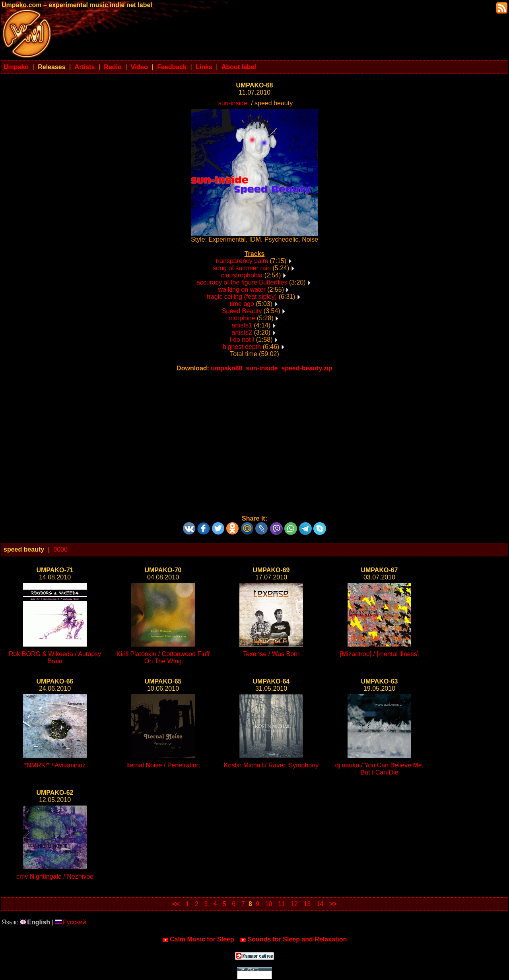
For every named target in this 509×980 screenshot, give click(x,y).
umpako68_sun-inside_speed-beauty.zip (272, 368)
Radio (113, 67)
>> (333, 904)
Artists (85, 67)
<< (176, 904)
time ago (242, 304)
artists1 (242, 325)
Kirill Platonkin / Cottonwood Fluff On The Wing (163, 658)
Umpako (16, 67)
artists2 (242, 332)
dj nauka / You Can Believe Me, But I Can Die (379, 769)
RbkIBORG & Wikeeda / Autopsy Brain (55, 658)
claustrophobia (242, 275)
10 (269, 904)
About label (239, 67)
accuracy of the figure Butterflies (242, 282)
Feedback (172, 67)
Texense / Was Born (271, 654)
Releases (51, 67)
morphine (242, 318)
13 (307, 904)
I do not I (242, 340)
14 (320, 904)
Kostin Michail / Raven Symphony (271, 765)
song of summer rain (242, 268)
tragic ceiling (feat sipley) (242, 297)
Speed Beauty (242, 311)
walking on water (242, 290)
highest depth (242, 347)
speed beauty (24, 549)
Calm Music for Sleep (198, 939)
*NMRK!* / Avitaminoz (55, 765)
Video (139, 67)
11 (282, 904)
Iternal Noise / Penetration (163, 765)
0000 (60, 549)
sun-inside (233, 103)
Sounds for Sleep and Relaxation (293, 939)
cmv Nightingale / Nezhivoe (55, 876)
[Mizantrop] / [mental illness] (379, 654)
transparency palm (242, 261)
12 (294, 904)
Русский (71, 922)
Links (204, 67)
